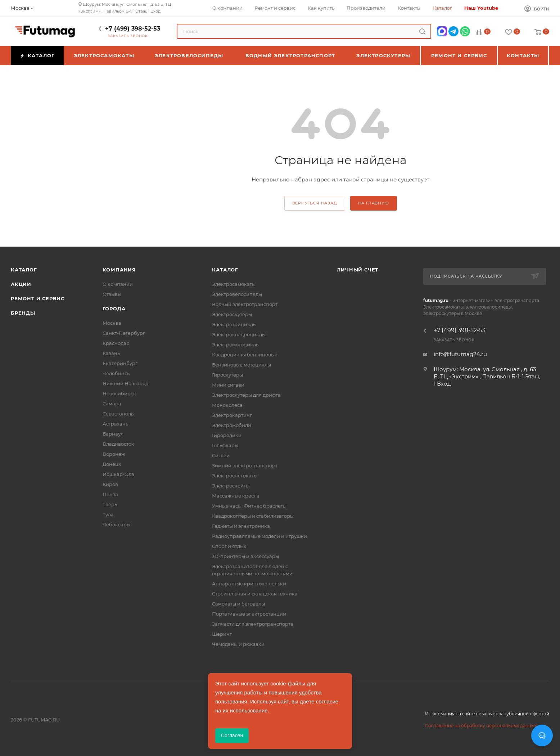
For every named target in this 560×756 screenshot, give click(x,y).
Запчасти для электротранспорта (253, 624)
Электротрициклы (234, 324)
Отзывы (112, 294)
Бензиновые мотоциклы (241, 365)
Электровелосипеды (237, 294)
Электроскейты (231, 486)
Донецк (112, 464)
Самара (112, 404)
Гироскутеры (227, 375)
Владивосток (118, 444)
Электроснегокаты (235, 476)
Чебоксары (116, 525)
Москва (112, 323)
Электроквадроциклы (239, 334)
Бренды (23, 313)
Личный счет (358, 270)
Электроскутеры (232, 314)
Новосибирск (119, 393)
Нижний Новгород (125, 383)
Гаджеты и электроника (241, 526)
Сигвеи (221, 455)
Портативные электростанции (249, 614)
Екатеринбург (120, 363)
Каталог (24, 270)
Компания (119, 270)
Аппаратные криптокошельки (249, 584)
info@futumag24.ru (460, 354)
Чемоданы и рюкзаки (238, 644)
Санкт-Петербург (124, 333)
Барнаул (113, 434)
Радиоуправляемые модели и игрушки (259, 536)
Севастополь (118, 414)
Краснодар (116, 343)
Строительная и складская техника (255, 594)
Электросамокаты (234, 284)
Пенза (110, 494)
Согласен (232, 735)
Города (114, 309)
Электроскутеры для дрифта (246, 395)
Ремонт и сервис (38, 298)
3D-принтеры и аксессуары (245, 556)
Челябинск (116, 373)
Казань (111, 353)
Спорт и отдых (229, 546)
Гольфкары (225, 445)
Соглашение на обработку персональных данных (481, 726)
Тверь (110, 504)
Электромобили (232, 425)
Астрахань (115, 424)
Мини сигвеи (228, 385)
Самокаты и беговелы (238, 604)
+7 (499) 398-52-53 (133, 29)
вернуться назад (315, 203)
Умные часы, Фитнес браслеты (249, 506)
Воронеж (114, 454)
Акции (21, 284)
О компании (118, 284)
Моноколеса (227, 405)
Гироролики (227, 435)
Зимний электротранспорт (245, 465)
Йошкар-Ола (118, 474)
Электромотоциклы (236, 345)
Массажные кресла (236, 496)
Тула (108, 514)
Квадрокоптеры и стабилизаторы (253, 516)
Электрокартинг (232, 415)
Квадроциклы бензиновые (245, 355)
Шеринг (222, 634)
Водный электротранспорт (245, 304)
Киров (110, 484)
